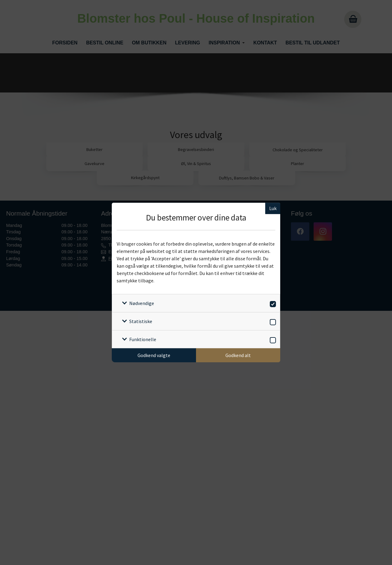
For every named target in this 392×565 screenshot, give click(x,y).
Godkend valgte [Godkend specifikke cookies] (154, 355)
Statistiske (141, 321)
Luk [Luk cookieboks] (273, 208)
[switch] (272, 303)
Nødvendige (142, 303)
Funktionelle (143, 339)
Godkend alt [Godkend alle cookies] (238, 355)
